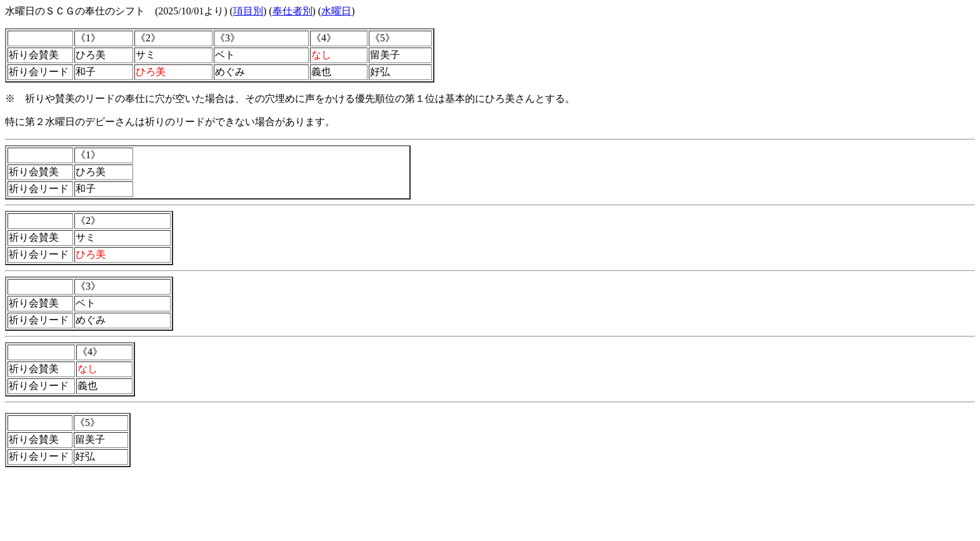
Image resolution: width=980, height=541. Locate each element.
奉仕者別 (292, 11)
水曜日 (336, 11)
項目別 (248, 11)
